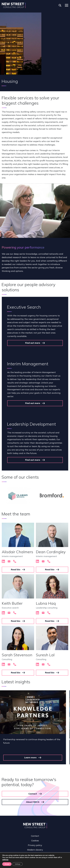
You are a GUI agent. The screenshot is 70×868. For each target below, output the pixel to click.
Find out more (33, 343)
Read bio (16, 569)
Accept (7, 864)
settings (5, 860)
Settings (18, 864)
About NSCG (33, 796)
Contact (33, 788)
